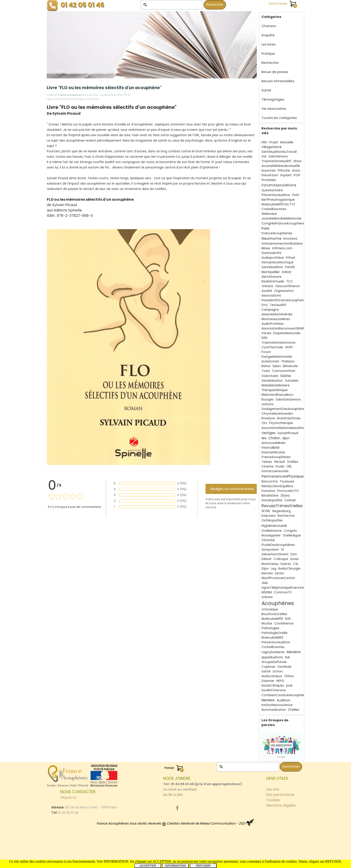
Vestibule (284, 667)
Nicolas (267, 624)
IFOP (297, 175)
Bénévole (290, 366)
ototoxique (270, 609)
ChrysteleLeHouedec (277, 414)
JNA (265, 583)
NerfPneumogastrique (278, 200)
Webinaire (269, 214)
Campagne (270, 310)
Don (294, 554)
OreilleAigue (292, 535)
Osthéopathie (272, 520)
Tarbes (267, 462)
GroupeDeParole (274, 662)
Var (264, 156)
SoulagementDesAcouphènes (284, 409)
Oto (264, 423)
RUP (288, 619)
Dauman (268, 681)
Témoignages (273, 99)
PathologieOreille (274, 633)
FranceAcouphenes (277, 233)
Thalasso (288, 361)
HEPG (280, 681)
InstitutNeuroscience (277, 705)
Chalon (274, 438)
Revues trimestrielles (278, 81)
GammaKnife (271, 253)
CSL (296, 564)
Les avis (273, 789)
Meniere (268, 700)
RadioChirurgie (289, 569)
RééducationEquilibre (277, 486)
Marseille (287, 142)
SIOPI (289, 347)
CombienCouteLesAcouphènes (285, 695)
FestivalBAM (270, 448)
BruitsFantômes (289, 418)
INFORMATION (175, 866)
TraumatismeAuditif (276, 161)
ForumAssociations (279, 185)
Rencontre (270, 481)
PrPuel (290, 258)
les (264, 438)
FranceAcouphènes (276, 457)
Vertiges (80, 99)
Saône (286, 376)
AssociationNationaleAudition (284, 428)
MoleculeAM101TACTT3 (278, 204)
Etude (280, 466)
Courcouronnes (284, 371)
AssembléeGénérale (277, 314)
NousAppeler (271, 535)
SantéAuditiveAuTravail (279, 152)
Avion (296, 171)
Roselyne (268, 418)
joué (289, 686)
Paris (265, 228)
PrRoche (284, 171)
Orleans (267, 286)
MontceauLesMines (276, 319)
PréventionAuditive (276, 195)
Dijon (265, 569)
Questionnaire (272, 190)
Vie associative (274, 109)
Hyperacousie (274, 526)
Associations (271, 296)
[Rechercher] (172, 5)
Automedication (274, 710)
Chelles (294, 710)
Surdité (267, 291)
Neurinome (271, 238)
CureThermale (272, 347)
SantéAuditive (272, 267)
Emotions (290, 239)
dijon (286, 438)
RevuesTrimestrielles (282, 506)
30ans (285, 496)
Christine (268, 540)
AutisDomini (270, 361)
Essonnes (269, 170)
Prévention (270, 175)
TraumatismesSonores (278, 343)
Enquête (268, 35)
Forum (266, 352)
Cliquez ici (68, 797)
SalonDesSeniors (288, 400)
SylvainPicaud (67, 99)
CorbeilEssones (273, 647)
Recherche (270, 63)
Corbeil (290, 500)
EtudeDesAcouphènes (278, 545)
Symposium (270, 550)
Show (297, 161)
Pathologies (270, 628)
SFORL (266, 511)
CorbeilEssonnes (274, 209)
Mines (266, 248)
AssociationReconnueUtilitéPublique (288, 328)
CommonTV (283, 592)
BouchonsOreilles (274, 614)
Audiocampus (272, 676)
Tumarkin (292, 381)
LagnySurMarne (273, 652)
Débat (266, 559)
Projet (274, 142)
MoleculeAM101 (272, 638)
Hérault (279, 462)
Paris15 (290, 267)
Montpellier (271, 272)
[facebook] (177, 808)
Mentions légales (281, 805)
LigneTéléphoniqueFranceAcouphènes (291, 588)
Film (264, 142)
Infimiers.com (282, 248)
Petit (296, 195)
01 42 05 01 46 (82, 5)
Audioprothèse (273, 258)
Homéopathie (272, 500)
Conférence (284, 623)
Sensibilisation (272, 381)
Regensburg (281, 511)
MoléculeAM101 (272, 619)
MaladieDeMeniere (276, 385)
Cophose (268, 667)
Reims (266, 366)
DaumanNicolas (273, 452)
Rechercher (215, 5)
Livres (56, 99)
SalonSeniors (278, 156)
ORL (289, 466)
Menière (294, 652)
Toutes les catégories (279, 118)
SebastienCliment (275, 554)
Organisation (284, 291)
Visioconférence (287, 286)
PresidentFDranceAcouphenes (284, 300)
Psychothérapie (281, 423)
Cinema (268, 466)
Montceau (270, 564)
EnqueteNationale (287, 333)
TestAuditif (278, 305)
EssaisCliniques (273, 686)
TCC (290, 281)
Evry (265, 305)
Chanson (269, 26)
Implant (286, 175)
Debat (287, 272)
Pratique (268, 54)
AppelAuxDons (272, 657)
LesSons (268, 404)
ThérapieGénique (275, 390)
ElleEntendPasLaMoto (277, 395)
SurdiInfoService (274, 690)
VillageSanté (272, 147)
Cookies (273, 800)
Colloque (281, 559)
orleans (267, 597)
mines (266, 333)
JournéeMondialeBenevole (281, 219)
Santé (266, 90)
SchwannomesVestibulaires (282, 244)
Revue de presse (275, 72)
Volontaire (270, 376)
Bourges (268, 400)
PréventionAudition (276, 642)
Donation (268, 491)
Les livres (269, 44)
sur (287, 657)
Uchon (278, 671)
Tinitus (289, 676)
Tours (266, 371)
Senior (280, 573)
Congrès (290, 531)
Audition (284, 700)
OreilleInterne (272, 531)
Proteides (269, 180)
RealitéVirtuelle (273, 281)
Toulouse (287, 481)
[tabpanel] (203, 786)
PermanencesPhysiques (284, 476)
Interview (269, 516)
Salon (277, 366)
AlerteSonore (271, 277)
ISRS (264, 338)
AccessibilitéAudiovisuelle (281, 166)
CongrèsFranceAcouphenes (284, 223)
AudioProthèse (273, 324)
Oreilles (293, 462)
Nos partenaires (280, 795)
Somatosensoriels (275, 471)
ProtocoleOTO (288, 491)
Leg (274, 569)
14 (283, 550)
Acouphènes (93, 99)
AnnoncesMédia (273, 443)
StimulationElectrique (277, 262)
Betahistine (270, 496)
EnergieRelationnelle (277, 357)
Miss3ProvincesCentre (278, 578)
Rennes (267, 573)
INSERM (267, 592)
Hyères (286, 564)
